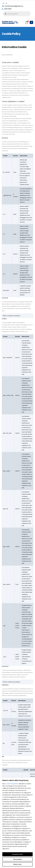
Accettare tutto (17, 854)
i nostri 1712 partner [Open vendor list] (12, 784)
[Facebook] (3, 3)
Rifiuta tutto (17, 864)
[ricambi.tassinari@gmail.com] (17, 6)
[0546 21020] (17, 9)
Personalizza (17, 859)
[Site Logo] (10, 22)
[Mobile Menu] (31, 22)
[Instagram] (6, 3)
